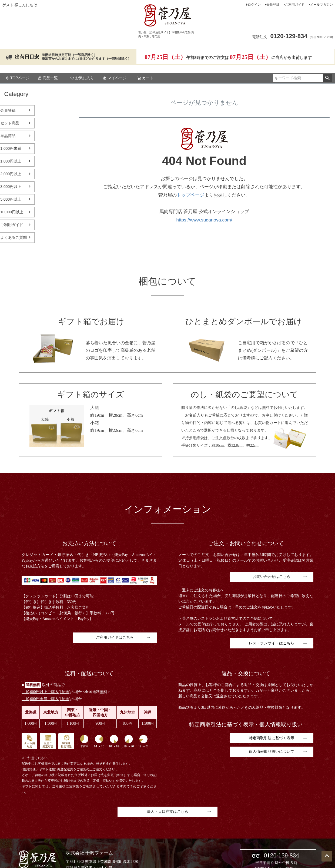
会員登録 (273, 5)
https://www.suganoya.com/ (204, 220)
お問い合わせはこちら (272, 577)
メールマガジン (321, 5)
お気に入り (82, 78)
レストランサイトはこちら (272, 643)
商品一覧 (48, 78)
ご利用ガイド (295, 5)
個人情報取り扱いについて (272, 752)
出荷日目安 (27, 57)
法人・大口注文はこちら (167, 812)
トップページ (190, 195)
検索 (327, 78)
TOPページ (17, 78)
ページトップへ (327, 856)
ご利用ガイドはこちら (115, 637)
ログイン (254, 5)
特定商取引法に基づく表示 (272, 738)
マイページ (115, 78)
